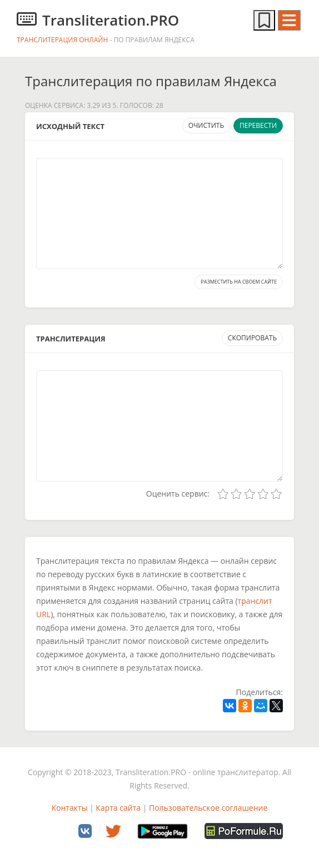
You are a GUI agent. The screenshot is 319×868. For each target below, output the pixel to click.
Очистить (206, 125)
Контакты (70, 808)
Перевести (258, 125)
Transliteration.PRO (98, 20)
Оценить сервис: (178, 493)
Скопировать (252, 338)
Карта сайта (118, 808)
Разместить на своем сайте (239, 282)
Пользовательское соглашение (208, 808)
